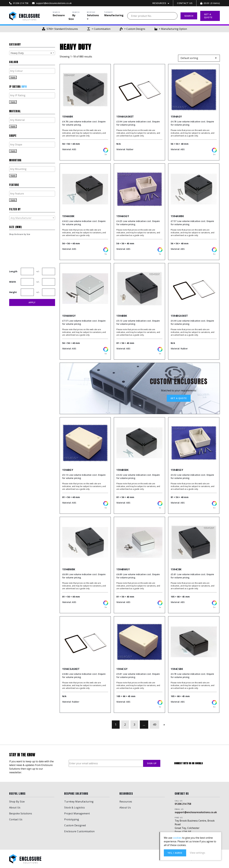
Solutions (93, 15)
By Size (72, 17)
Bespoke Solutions (21, 813)
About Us (15, 808)
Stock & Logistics (75, 808)
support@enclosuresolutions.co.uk (196, 812)
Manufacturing (114, 15)
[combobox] (32, 53)
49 (155, 724)
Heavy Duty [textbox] (31, 53)
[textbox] (33, 71)
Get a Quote (179, 398)
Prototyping (72, 819)
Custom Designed (75, 825)
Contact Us (185, 3)
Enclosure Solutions (24, 16)
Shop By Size (17, 802)
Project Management (77, 813)
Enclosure (59, 15)
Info (24, 87)
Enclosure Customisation (79, 831)
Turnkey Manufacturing (79, 802)
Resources (159, 3)
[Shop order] (199, 58)
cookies (177, 838)
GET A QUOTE (208, 16)
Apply (13, 77)
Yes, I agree (175, 853)
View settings (197, 853)
